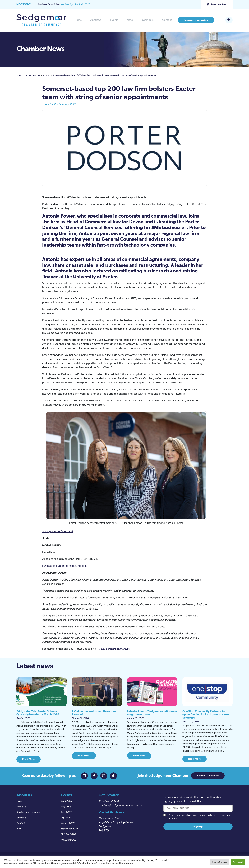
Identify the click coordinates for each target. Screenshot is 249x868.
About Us (96, 20)
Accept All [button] (238, 862)
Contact (167, 20)
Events (114, 20)
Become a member (196, 20)
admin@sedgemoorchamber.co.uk (122, 805)
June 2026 (66, 812)
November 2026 (69, 840)
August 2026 (67, 823)
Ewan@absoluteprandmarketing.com (64, 566)
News (130, 20)
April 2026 (66, 801)
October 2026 (68, 834)
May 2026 (66, 807)
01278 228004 (110, 801)
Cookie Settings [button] (220, 862)
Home (78, 20)
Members (148, 20)
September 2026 (69, 829)
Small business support (28, 812)
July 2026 (66, 818)
